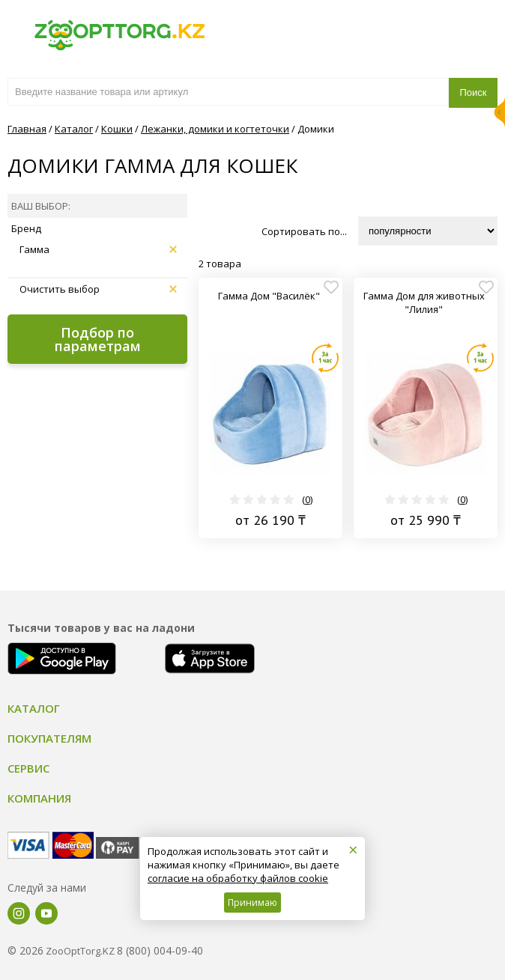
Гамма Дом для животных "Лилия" (424, 302)
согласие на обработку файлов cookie (238, 878)
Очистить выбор (98, 289)
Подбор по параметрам (98, 339)
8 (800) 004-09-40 (160, 950)
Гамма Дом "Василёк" (269, 296)
